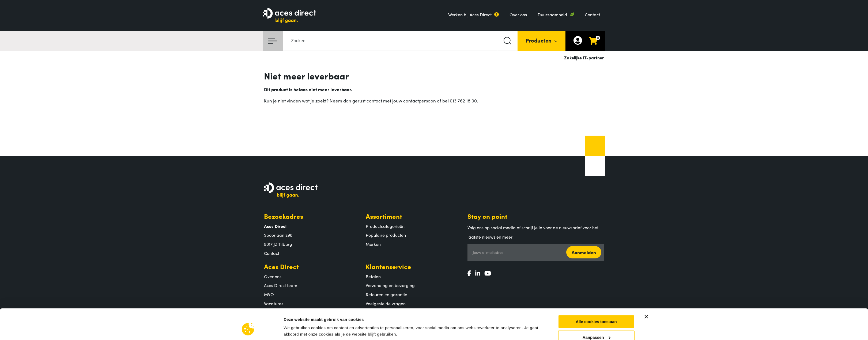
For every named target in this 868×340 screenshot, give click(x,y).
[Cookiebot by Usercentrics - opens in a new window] (248, 310)
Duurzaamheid (552, 14)
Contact (592, 14)
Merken (373, 244)
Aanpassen (597, 291)
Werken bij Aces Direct (470, 14)
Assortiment (384, 216)
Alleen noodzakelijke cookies (596, 307)
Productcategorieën (385, 226)
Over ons (518, 14)
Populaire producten (386, 235)
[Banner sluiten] (646, 271)
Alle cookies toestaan (596, 276)
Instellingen (295, 303)
